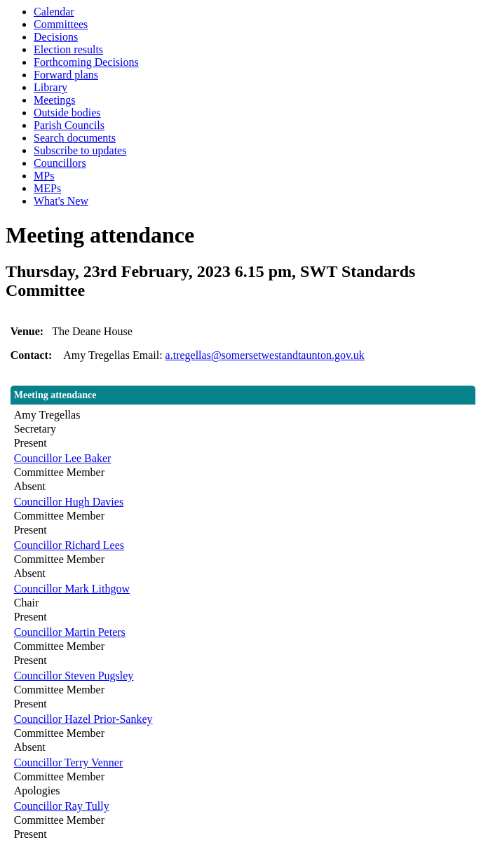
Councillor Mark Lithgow (72, 589)
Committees (61, 24)
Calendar (54, 12)
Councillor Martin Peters (70, 632)
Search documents (75, 138)
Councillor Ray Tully (62, 806)
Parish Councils (69, 125)
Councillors (60, 163)
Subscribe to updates (80, 150)
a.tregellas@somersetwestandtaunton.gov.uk (265, 355)
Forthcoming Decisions (86, 62)
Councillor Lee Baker (63, 458)
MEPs (47, 188)
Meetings (55, 100)
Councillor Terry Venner (69, 762)
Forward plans (66, 75)
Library (50, 87)
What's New (61, 201)
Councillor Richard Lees (69, 545)
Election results (68, 49)
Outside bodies (67, 113)
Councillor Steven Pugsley (74, 676)
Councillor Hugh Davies (69, 502)
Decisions (56, 37)
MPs (44, 176)
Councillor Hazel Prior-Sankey (83, 719)
